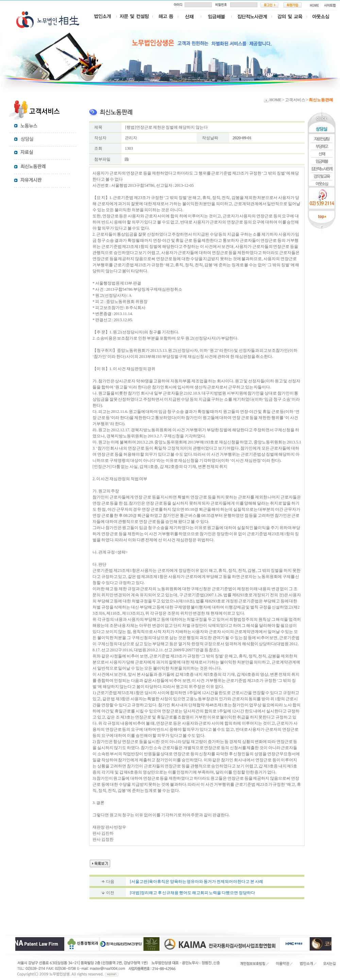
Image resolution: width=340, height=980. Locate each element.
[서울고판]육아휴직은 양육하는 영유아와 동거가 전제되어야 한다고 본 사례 (197, 882)
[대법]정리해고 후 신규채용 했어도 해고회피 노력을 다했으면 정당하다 (192, 893)
